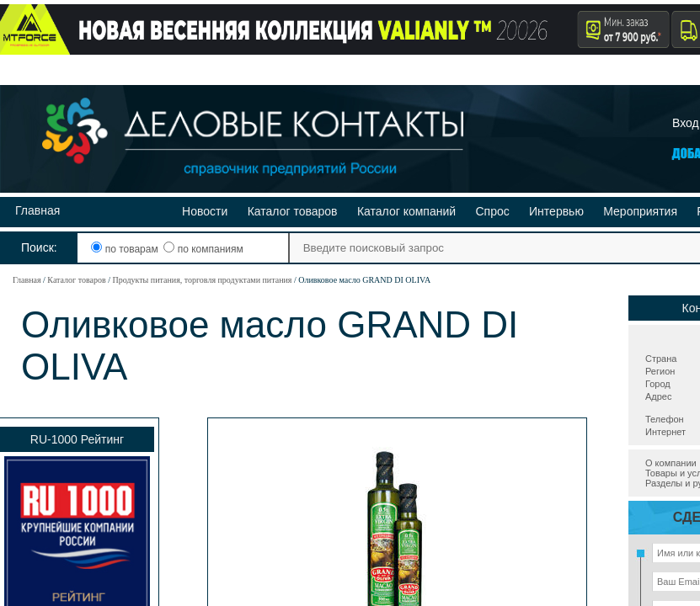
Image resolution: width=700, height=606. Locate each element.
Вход (686, 123)
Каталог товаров (293, 211)
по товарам (126, 249)
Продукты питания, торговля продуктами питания (202, 280)
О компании (671, 463)
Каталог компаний (406, 211)
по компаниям (203, 249)
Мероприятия (640, 211)
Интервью (556, 211)
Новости (205, 211)
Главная (37, 210)
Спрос (492, 211)
